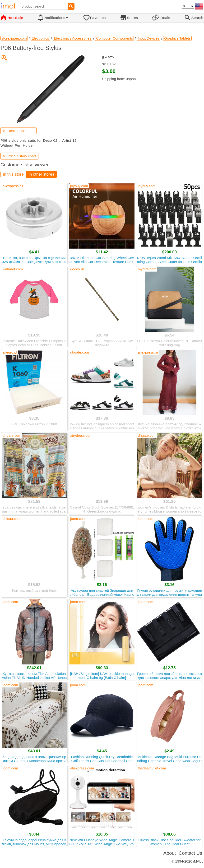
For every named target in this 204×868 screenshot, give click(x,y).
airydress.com (81, 435)
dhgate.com (79, 352)
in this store (13, 174)
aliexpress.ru (13, 186)
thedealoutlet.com (152, 768)
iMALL (198, 861)
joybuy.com (79, 186)
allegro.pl (10, 352)
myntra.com (147, 269)
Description (14, 131)
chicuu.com (12, 519)
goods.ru (77, 269)
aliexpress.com (82, 768)
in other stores (42, 174)
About (170, 853)
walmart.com (13, 269)
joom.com (78, 519)
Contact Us (190, 853)
